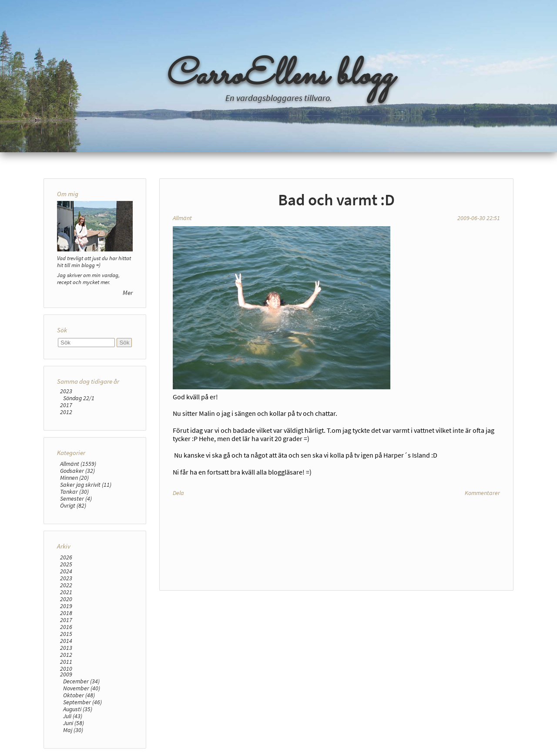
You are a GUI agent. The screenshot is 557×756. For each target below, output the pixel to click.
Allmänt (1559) (78, 464)
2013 (66, 648)
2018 (66, 613)
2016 (66, 627)
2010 (66, 669)
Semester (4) (76, 498)
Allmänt (182, 218)
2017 (66, 405)
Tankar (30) (74, 492)
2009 (66, 674)
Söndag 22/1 (79, 398)
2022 (66, 585)
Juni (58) (74, 723)
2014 (66, 641)
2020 (66, 599)
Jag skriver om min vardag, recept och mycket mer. (88, 278)
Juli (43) (73, 716)
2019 (66, 606)
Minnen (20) (74, 478)
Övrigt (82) (73, 505)
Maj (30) (73, 730)
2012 (66, 412)
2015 (66, 634)
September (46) (82, 702)
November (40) (82, 688)
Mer (128, 293)
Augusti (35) (78, 709)
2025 (66, 564)
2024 (66, 571)
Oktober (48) (79, 695)
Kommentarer (482, 493)
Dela (178, 493)
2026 (66, 557)
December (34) (81, 681)
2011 (66, 662)
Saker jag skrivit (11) (86, 485)
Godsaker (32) (77, 471)
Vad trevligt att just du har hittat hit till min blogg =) (94, 261)
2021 (66, 592)
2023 (66, 391)
